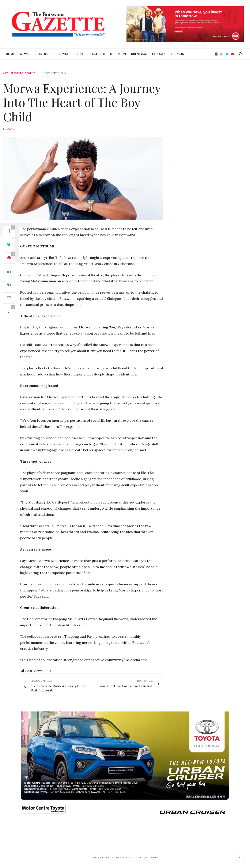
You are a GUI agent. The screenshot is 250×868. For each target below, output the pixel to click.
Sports (79, 54)
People (30, 73)
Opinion (178, 54)
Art (6, 73)
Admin (10, 129)
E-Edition (118, 54)
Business (41, 54)
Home (10, 54)
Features (98, 54)
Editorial (139, 54)
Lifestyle (61, 54)
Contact (159, 54)
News (24, 54)
